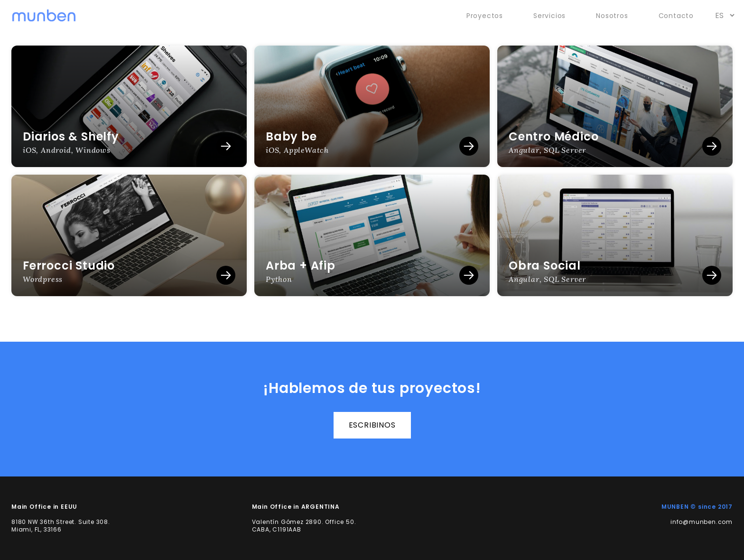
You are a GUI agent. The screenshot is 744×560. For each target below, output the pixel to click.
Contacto (676, 16)
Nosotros (612, 16)
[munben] (44, 16)
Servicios (549, 16)
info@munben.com (702, 522)
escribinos (372, 425)
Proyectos (485, 16)
